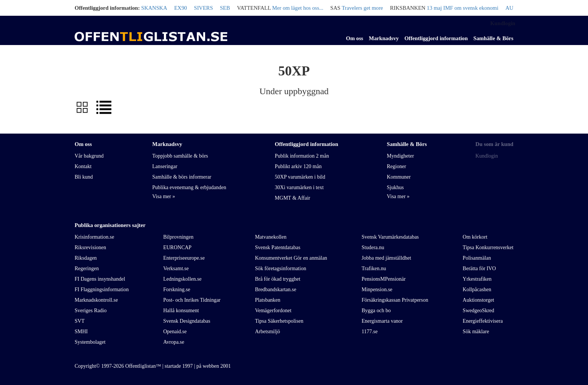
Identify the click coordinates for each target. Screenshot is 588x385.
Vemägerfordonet (273, 311)
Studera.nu (373, 247)
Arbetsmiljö (268, 332)
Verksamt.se (176, 268)
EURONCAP (177, 247)
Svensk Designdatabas (187, 321)
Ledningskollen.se (182, 279)
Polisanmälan (477, 258)
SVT (79, 321)
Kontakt (83, 166)
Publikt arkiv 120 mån (298, 166)
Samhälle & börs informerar (182, 177)
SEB (225, 8)
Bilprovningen (178, 237)
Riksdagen (86, 258)
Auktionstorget (478, 300)
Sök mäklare (476, 332)
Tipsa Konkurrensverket (488, 247)
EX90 (180, 8)
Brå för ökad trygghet (278, 279)
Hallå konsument (181, 311)
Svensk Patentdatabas (278, 247)
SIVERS (203, 8)
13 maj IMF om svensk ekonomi (463, 8)
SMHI (81, 332)
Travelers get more (362, 8)
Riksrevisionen (90, 247)
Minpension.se (377, 290)
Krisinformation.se (94, 237)
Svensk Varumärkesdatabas (390, 237)
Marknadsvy (384, 38)
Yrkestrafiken (477, 279)
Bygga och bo (376, 311)
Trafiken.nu (374, 268)
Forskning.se (177, 290)
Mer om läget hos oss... (298, 8)
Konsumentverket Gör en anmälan (291, 258)
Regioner (396, 166)
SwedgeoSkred (478, 311)
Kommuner (399, 177)
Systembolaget (90, 342)
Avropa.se (174, 342)
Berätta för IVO (479, 268)
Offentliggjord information (436, 38)
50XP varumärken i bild (300, 177)
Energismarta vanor (382, 321)
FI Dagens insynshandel (100, 279)
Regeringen (87, 268)
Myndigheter (400, 156)
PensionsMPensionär (383, 279)
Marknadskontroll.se (96, 300)
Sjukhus (395, 187)
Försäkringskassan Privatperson (395, 300)
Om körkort (475, 237)
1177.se (370, 332)
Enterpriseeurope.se (184, 258)
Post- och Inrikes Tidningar (192, 300)
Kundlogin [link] (503, 23)
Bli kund (84, 177)
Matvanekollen (271, 237)
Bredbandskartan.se (276, 290)
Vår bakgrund (89, 156)
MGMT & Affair (292, 198)
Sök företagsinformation (280, 268)
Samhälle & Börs (493, 38)
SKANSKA (154, 8)
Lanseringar (165, 166)
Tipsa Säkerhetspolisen (279, 321)
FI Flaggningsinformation (102, 290)
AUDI (512, 8)
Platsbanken (268, 300)
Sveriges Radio (91, 311)
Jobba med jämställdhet (386, 258)
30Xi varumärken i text (299, 187)
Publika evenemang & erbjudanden (189, 187)
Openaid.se (175, 332)
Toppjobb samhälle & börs (180, 156)
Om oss (355, 38)
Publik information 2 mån (302, 156)
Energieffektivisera (483, 321)
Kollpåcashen (477, 290)
